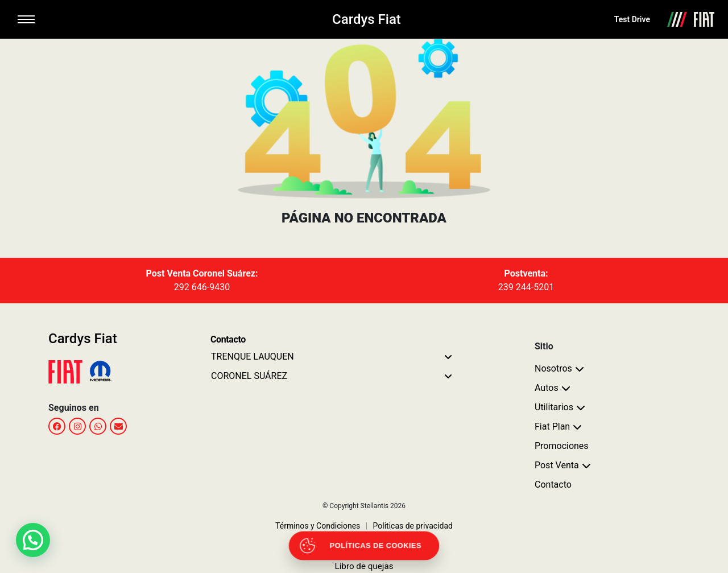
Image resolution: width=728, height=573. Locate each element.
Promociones (562, 446)
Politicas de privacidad (409, 526)
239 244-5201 (526, 287)
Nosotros (553, 368)
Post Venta (557, 465)
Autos (547, 388)
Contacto (553, 485)
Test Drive (632, 19)
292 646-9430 (202, 287)
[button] (33, 540)
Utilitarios (554, 407)
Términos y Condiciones (318, 526)
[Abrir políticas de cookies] (364, 546)
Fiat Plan (552, 426)
